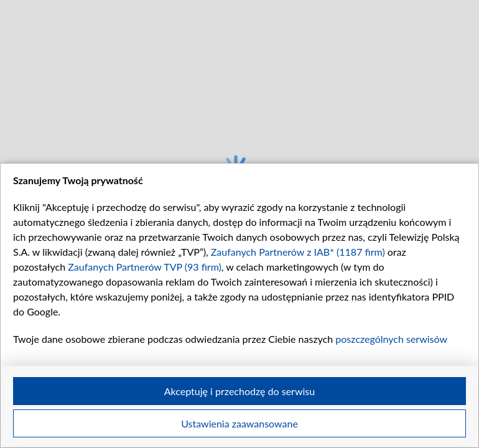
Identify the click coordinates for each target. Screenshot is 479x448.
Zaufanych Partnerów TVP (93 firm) (145, 267)
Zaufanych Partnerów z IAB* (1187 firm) (298, 252)
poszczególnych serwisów (391, 339)
